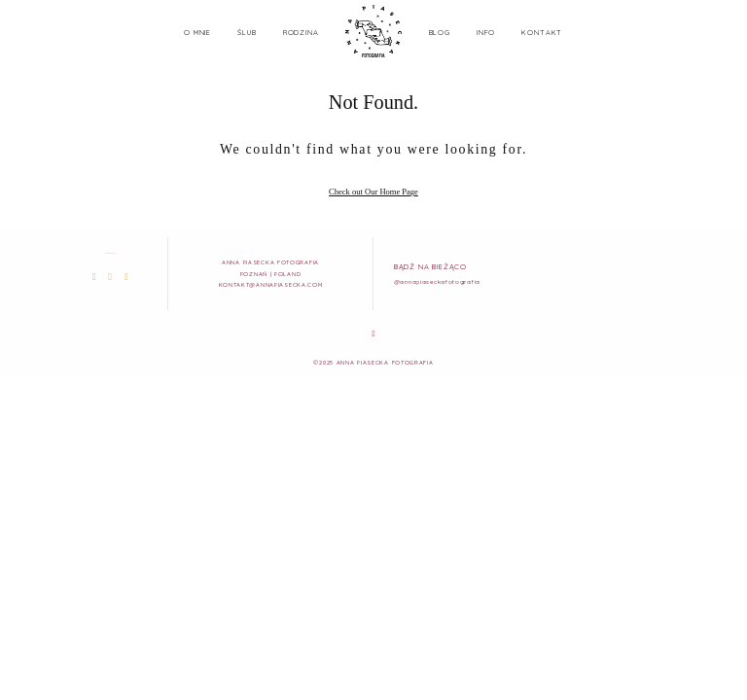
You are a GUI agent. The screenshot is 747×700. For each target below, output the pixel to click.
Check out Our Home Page (373, 192)
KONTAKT (542, 33)
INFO (486, 33)
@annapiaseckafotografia (437, 281)
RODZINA (301, 33)
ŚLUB (247, 33)
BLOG (440, 33)
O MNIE (197, 33)
